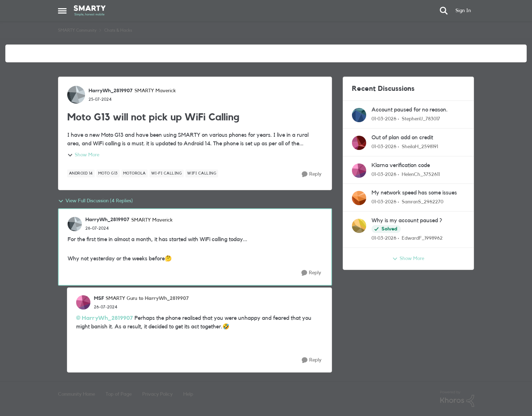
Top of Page (119, 394)
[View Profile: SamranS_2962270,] (359, 198)
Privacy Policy (157, 394)
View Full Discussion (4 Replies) (95, 201)
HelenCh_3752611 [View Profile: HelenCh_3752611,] (421, 174)
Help (188, 394)
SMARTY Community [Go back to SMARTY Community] (77, 30)
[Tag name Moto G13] (108, 173)
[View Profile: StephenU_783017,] (359, 115)
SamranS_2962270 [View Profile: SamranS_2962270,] (423, 202)
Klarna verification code (401, 165)
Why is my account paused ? (407, 220)
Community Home (77, 394)
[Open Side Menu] (62, 11)
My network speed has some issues (414, 193)
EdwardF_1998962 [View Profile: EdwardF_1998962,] (422, 238)
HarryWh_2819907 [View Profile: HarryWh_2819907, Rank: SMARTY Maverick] (111, 91)
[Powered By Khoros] (457, 399)
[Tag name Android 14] (81, 173)
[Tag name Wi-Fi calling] (167, 173)
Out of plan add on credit (402, 137)
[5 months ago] (384, 119)
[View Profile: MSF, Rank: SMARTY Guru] (83, 302)
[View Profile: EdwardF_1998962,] (359, 226)
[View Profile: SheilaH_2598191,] (359, 143)
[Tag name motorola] (135, 173)
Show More (83, 155)
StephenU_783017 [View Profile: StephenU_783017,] (421, 119)
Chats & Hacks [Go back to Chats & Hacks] (118, 30)
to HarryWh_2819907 (164, 298)
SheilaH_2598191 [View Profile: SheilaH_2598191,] (420, 147)
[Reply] (312, 174)
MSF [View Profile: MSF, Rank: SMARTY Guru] (99, 298)
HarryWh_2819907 (107, 318)
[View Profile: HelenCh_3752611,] (359, 171)
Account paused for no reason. (410, 110)
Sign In (463, 11)
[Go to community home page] (90, 11)
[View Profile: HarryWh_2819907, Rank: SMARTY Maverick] (76, 95)
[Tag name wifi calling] (202, 173)
